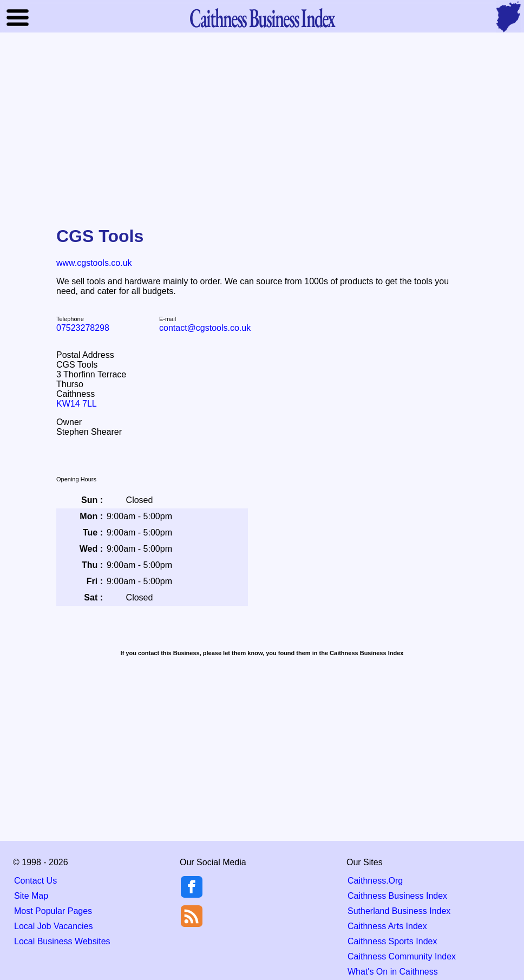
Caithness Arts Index (387, 926)
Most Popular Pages (53, 911)
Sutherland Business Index (399, 911)
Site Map (31, 896)
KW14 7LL (77, 404)
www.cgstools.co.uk (94, 263)
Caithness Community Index (402, 956)
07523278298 (83, 328)
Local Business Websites (62, 941)
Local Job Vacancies (54, 926)
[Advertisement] (262, 121)
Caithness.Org (375, 881)
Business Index (262, 18)
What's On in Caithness (393, 972)
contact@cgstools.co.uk (205, 328)
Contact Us (35, 881)
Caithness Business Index (397, 896)
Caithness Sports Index (392, 941)
